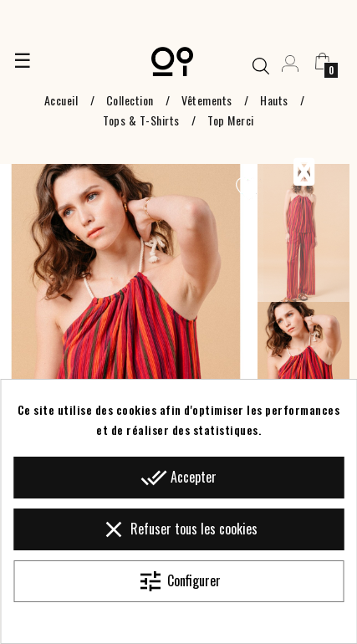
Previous (303, 172)
